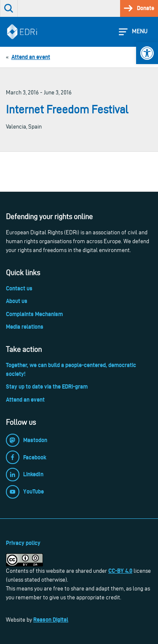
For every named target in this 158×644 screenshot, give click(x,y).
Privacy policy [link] (23, 543)
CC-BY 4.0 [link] (120, 571)
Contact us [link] (19, 288)
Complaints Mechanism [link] (34, 314)
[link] (147, 53)
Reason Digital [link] (51, 620)
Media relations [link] (25, 327)
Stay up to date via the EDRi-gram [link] (47, 386)
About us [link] (17, 301)
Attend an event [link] (25, 400)
